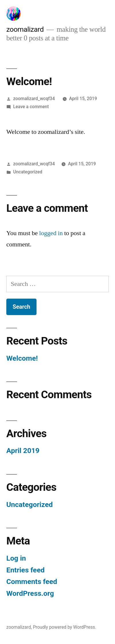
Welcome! (22, 358)
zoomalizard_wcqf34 (34, 99)
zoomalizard (25, 29)
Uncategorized (28, 172)
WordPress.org (30, 593)
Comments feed (32, 582)
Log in (16, 558)
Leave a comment (31, 107)
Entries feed (25, 570)
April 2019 (23, 451)
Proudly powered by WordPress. (64, 627)
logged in (51, 233)
